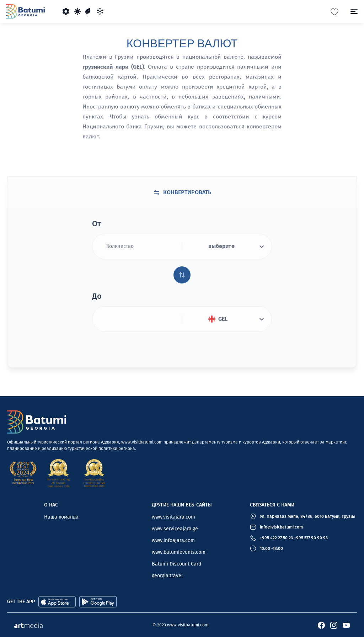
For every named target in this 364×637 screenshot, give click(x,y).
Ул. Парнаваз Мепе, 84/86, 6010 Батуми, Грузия (308, 516)
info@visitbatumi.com (281, 527)
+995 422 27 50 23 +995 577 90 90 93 (294, 538)
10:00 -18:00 (271, 548)
